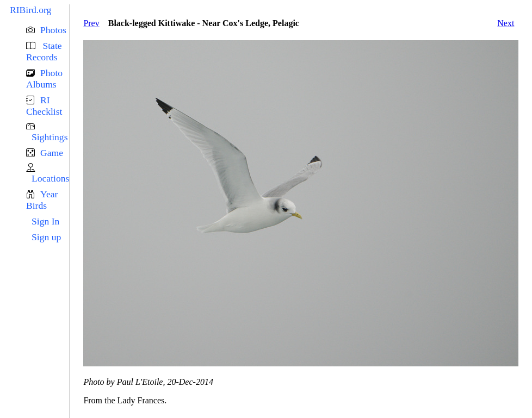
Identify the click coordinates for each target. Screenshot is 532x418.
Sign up (46, 237)
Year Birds (42, 200)
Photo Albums (44, 79)
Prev (91, 23)
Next (506, 23)
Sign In (45, 221)
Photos (53, 30)
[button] (48, 30)
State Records (44, 51)
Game (52, 153)
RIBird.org (30, 10)
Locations (50, 178)
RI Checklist (44, 106)
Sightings (50, 137)
